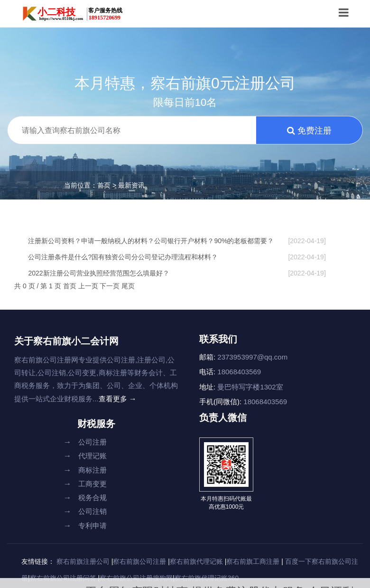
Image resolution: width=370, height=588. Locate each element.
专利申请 (85, 526)
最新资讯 (131, 185)
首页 (104, 185)
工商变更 (85, 484)
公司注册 (85, 442)
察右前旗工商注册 (253, 561)
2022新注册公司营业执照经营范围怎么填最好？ (177, 273)
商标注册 (85, 470)
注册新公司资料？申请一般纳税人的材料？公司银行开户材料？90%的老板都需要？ (177, 241)
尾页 (128, 286)
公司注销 (85, 511)
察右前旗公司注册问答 (63, 578)
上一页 (89, 286)
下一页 (111, 286)
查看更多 (118, 399)
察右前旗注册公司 (83, 561)
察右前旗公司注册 (139, 561)
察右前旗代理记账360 (207, 578)
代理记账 (85, 456)
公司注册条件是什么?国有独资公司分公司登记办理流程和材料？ (177, 257)
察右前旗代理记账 (196, 561)
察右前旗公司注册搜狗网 (136, 578)
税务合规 (85, 498)
